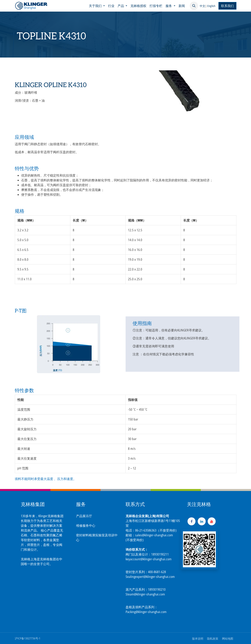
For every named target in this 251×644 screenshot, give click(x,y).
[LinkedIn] (202, 521)
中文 (202, 6)
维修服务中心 (86, 526)
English (211, 6)
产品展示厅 (84, 516)
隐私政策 (213, 639)
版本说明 (198, 639)
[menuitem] (97, 6)
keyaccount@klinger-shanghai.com (149, 559)
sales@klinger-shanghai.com (154, 535)
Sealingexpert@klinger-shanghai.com (150, 577)
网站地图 (228, 639)
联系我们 (227, 6)
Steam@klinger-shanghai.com (145, 594)
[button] (194, 6)
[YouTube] (212, 521)
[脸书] (191, 521)
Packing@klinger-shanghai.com (146, 612)
